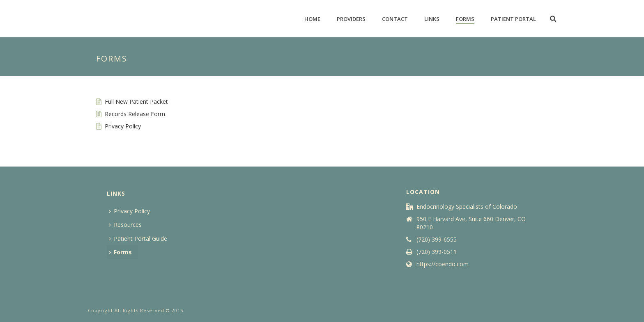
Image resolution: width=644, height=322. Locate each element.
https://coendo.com (443, 264)
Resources (125, 225)
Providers (351, 19)
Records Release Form (135, 114)
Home (312, 19)
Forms (465, 19)
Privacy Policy (123, 126)
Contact (395, 19)
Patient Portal (513, 19)
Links (432, 19)
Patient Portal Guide (138, 239)
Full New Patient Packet (136, 102)
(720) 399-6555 (437, 240)
